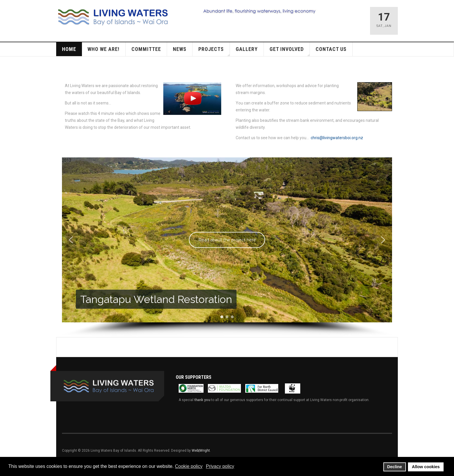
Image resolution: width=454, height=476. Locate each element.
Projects (214, 51)
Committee (146, 49)
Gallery (247, 49)
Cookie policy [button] (189, 466)
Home (69, 49)
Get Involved (290, 51)
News (180, 49)
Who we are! (104, 49)
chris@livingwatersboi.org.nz (337, 138)
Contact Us (331, 49)
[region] (227, 247)
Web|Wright (201, 451)
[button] (71, 240)
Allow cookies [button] (426, 467)
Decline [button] (394, 467)
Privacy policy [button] (220, 466)
